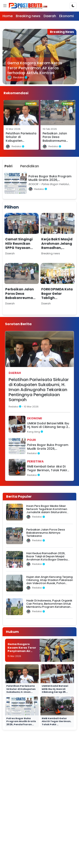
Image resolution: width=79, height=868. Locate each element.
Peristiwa (35, 461)
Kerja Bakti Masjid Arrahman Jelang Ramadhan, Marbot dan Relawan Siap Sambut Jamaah (57, 250)
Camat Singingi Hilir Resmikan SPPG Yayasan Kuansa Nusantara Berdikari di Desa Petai (20, 252)
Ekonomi (66, 16)
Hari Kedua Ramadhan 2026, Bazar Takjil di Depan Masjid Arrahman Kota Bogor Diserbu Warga (47, 558)
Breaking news (28, 16)
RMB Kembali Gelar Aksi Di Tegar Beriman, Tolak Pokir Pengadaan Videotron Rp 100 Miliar (47, 468)
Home (8, 16)
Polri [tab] (8, 166)
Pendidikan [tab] (30, 166)
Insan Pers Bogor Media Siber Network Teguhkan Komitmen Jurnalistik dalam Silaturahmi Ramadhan (47, 511)
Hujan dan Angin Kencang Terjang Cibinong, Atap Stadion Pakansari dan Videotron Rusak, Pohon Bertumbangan (50, 582)
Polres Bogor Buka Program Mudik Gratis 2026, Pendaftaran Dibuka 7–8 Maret (48, 447)
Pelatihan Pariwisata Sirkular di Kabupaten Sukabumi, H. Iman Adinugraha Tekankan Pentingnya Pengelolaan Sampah (39, 390)
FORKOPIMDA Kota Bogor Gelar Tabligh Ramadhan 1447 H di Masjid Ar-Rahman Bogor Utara (57, 302)
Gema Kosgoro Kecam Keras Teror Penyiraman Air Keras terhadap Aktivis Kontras (35, 68)
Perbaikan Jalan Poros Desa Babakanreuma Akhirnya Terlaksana (55, 141)
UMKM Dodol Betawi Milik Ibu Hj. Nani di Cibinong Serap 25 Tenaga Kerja (48, 425)
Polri (31, 440)
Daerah (50, 16)
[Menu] (5, 6)
